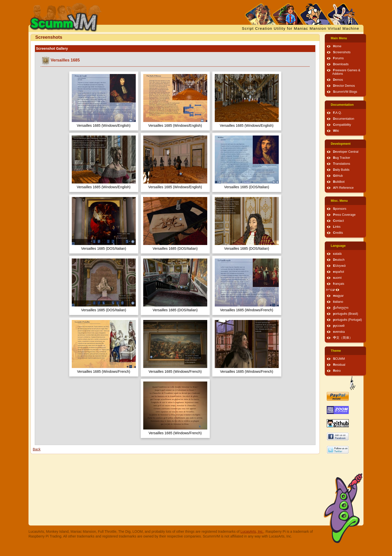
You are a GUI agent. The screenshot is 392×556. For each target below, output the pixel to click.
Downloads (341, 64)
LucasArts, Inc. (252, 531)
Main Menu (339, 38)
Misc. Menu (339, 201)
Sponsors (340, 209)
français (339, 284)
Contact (338, 221)
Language (338, 246)
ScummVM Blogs (345, 92)
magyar (338, 296)
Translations (342, 164)
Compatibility (342, 125)
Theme (336, 351)
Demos (338, 80)
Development (341, 144)
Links (337, 227)
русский (339, 326)
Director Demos (344, 86)
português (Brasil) (345, 314)
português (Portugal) (347, 320)
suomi (337, 278)
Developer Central (346, 152)
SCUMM (339, 359)
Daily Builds (341, 170)
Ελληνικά (339, 266)
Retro (337, 371)
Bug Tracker (342, 158)
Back (37, 449)
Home (337, 46)
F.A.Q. (337, 113)
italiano (338, 302)
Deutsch (339, 260)
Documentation (342, 105)
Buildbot (339, 182)
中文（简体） (343, 338)
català (337, 254)
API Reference (343, 188)
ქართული (341, 308)
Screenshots (342, 52)
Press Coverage (344, 215)
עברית (330, 290)
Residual (339, 365)
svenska (339, 332)
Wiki (336, 131)
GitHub (338, 176)
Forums (338, 58)
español (338, 272)
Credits (338, 233)
